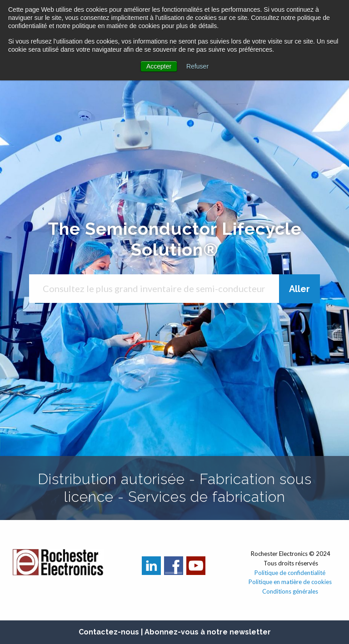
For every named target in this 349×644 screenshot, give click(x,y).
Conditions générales (291, 591)
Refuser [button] (197, 66)
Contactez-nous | (112, 632)
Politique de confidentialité (290, 573)
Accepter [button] (159, 66)
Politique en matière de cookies (291, 582)
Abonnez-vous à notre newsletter (208, 632)
